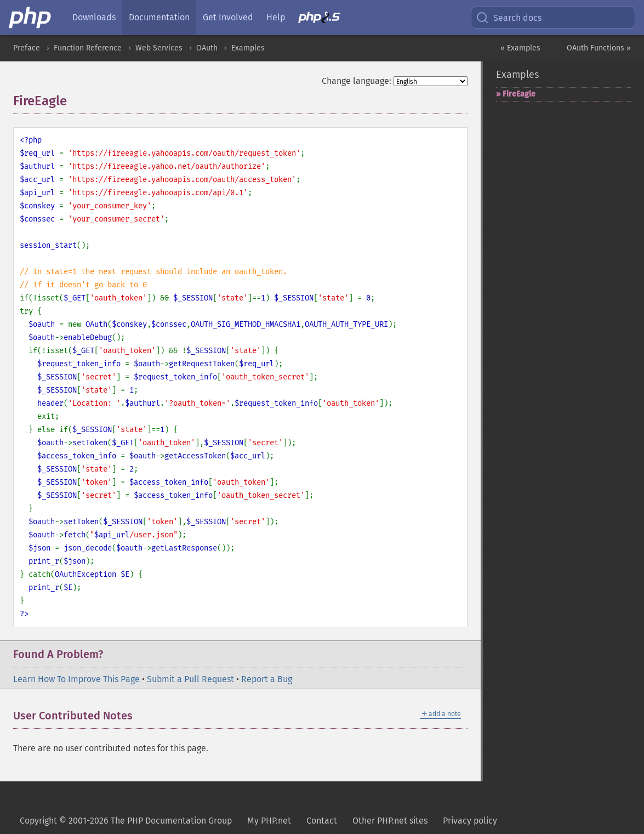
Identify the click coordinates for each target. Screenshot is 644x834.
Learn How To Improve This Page (76, 679)
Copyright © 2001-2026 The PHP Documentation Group (126, 821)
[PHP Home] (31, 18)
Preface (27, 48)
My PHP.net (269, 821)
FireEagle (519, 94)
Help (276, 17)
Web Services (159, 48)
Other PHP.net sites (390, 821)
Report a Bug (267, 679)
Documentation (159, 17)
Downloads (94, 17)
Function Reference (88, 48)
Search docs (509, 18)
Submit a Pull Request (190, 679)
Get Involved (228, 17)
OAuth (207, 48)
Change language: (357, 81)
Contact (322, 821)
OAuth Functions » (599, 48)
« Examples (520, 48)
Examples (248, 48)
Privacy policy (470, 821)
